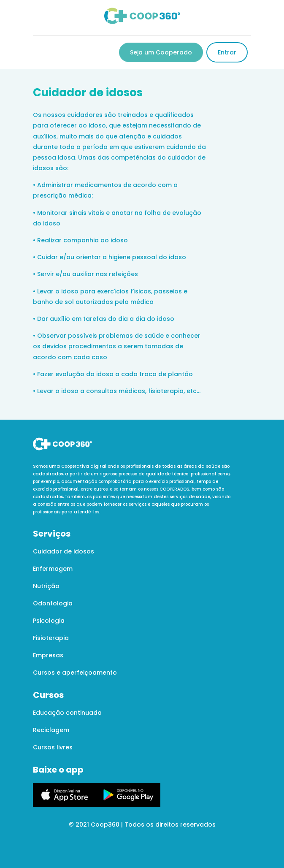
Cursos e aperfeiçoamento (75, 673)
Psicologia (49, 621)
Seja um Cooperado (161, 52)
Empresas (48, 655)
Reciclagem (51, 730)
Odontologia (53, 603)
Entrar (227, 52)
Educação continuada (67, 713)
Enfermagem (53, 569)
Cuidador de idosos (64, 551)
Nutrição (46, 586)
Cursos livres (53, 747)
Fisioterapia (51, 638)
